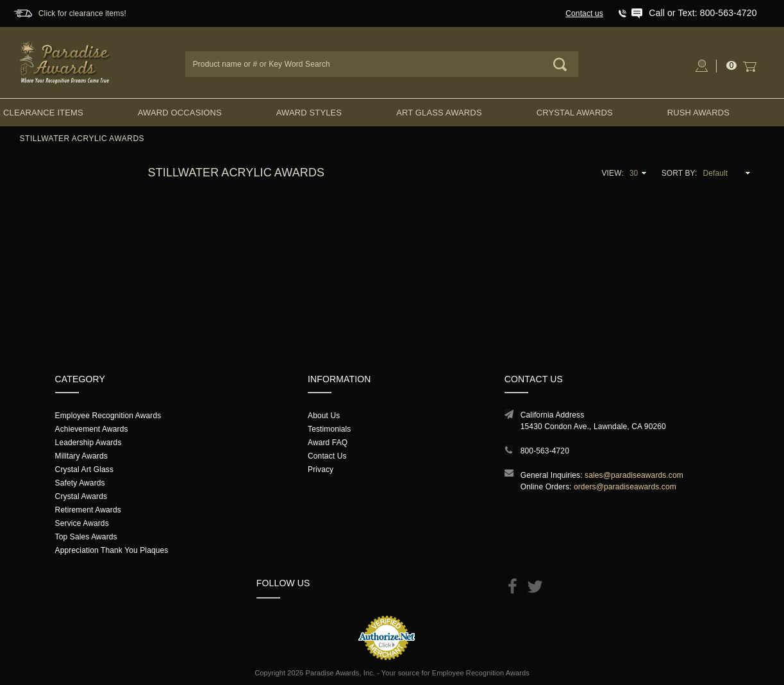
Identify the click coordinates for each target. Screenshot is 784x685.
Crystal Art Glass (84, 469)
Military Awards (81, 456)
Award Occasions (180, 113)
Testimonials (329, 429)
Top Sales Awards (86, 537)
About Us (324, 416)
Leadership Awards (88, 443)
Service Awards (82, 523)
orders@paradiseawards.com (625, 487)
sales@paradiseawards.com (634, 475)
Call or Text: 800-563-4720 (703, 13)
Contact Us (327, 456)
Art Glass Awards (439, 113)
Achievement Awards (92, 429)
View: (612, 173)
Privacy (321, 469)
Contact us (584, 13)
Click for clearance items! (82, 13)
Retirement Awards (88, 510)
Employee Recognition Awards (108, 416)
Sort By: (680, 173)
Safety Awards (80, 483)
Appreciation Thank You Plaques (112, 550)
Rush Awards (698, 113)
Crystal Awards (575, 113)
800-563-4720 (545, 451)
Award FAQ (328, 443)
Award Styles (309, 113)
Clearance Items (43, 113)
